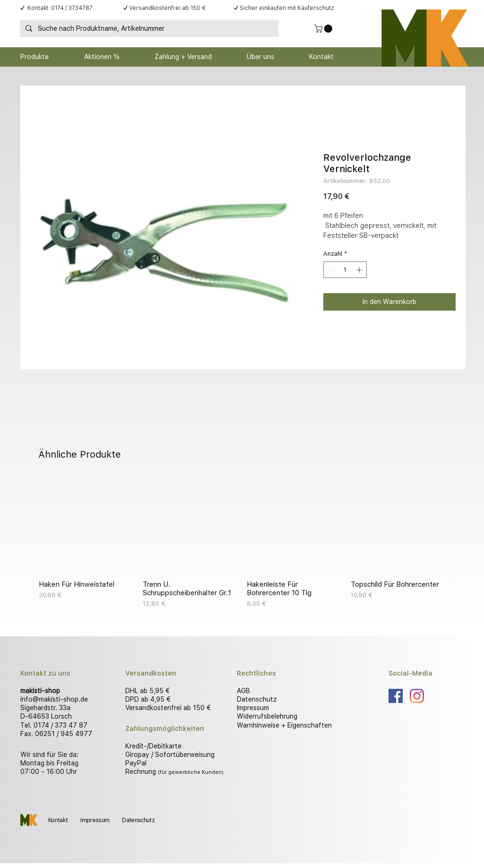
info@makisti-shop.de (54, 699)
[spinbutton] (345, 270)
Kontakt (58, 820)
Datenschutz (257, 699)
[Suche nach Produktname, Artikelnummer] (148, 29)
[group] (242, 543)
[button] (324, 29)
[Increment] (360, 270)
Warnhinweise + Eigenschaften (284, 725)
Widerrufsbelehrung (267, 716)
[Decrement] (330, 270)
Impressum (253, 708)
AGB (243, 691)
